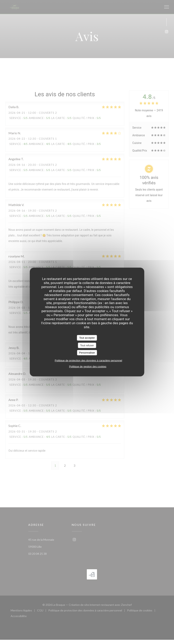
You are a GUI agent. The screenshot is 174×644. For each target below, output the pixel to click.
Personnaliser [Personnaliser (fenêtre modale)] (87, 353)
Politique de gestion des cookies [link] (88, 366)
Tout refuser (87, 345)
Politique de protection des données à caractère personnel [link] (88, 360)
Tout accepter (87, 338)
